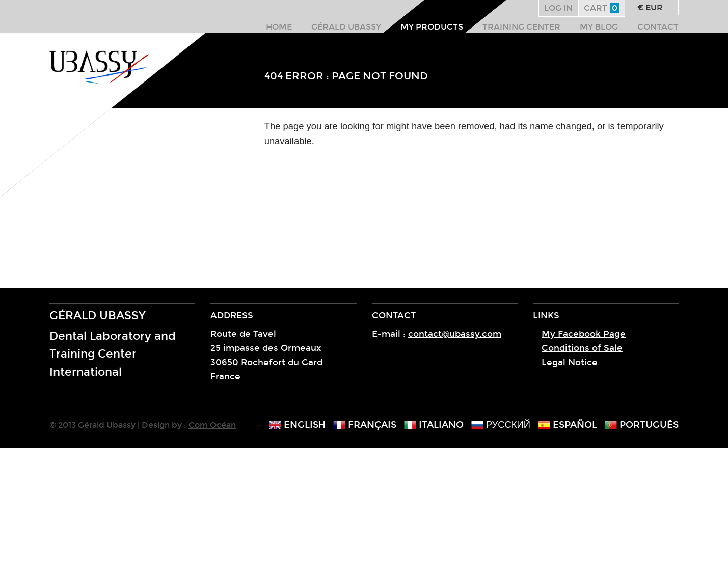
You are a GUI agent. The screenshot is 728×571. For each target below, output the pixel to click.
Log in (558, 8)
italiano (434, 425)
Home (279, 27)
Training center (521, 27)
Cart (602, 8)
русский (501, 425)
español (568, 425)
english (297, 425)
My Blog (599, 27)
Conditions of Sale (582, 348)
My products (432, 27)
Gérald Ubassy (346, 27)
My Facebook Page (584, 334)
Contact (658, 27)
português (642, 425)
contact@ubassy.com (455, 334)
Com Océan (212, 425)
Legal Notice (570, 362)
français (365, 425)
